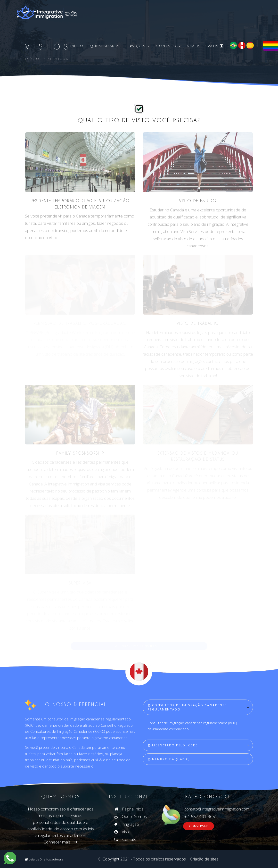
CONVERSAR (199, 826)
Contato (168, 46)
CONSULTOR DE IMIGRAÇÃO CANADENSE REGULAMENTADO (187, 707)
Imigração (127, 824)
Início (77, 46)
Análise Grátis (205, 46)
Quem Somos (105, 46)
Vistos (123, 832)
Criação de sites (204, 859)
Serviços (138, 46)
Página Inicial (129, 809)
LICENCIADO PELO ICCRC (173, 745)
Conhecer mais (61, 842)
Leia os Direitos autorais (44, 859)
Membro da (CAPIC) (169, 759)
